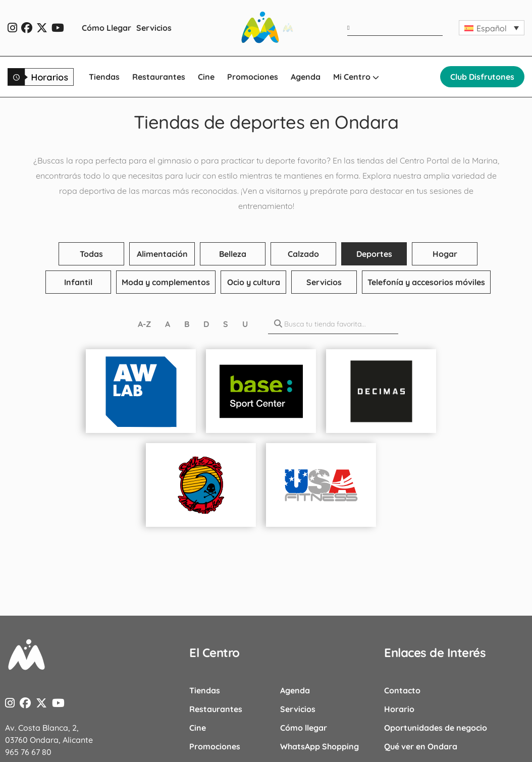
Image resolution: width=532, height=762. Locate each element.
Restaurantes (159, 77)
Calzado (303, 254)
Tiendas (104, 77)
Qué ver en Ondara (421, 746)
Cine (206, 77)
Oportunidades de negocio (436, 728)
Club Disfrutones (482, 77)
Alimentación (162, 254)
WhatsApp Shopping (320, 746)
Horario (399, 709)
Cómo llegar (304, 728)
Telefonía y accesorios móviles (426, 282)
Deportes (374, 254)
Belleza (233, 254)
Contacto (402, 690)
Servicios (154, 28)
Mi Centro (356, 77)
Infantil (78, 282)
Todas (91, 254)
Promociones (253, 77)
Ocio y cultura (254, 282)
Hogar (445, 254)
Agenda (306, 77)
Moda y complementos (166, 282)
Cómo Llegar (107, 28)
